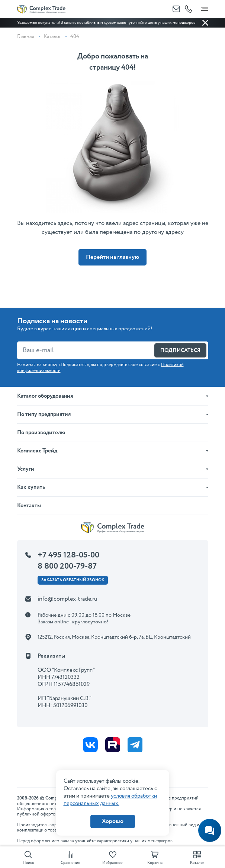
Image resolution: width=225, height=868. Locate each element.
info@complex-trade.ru (67, 599)
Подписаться (180, 350)
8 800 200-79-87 (67, 566)
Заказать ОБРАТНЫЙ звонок (73, 580)
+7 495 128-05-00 (68, 555)
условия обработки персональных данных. (110, 800)
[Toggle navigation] (205, 7)
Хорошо (113, 821)
